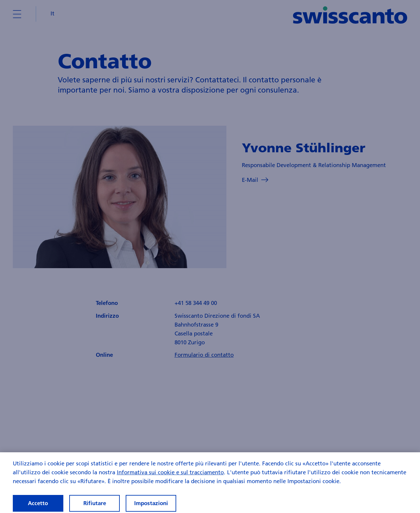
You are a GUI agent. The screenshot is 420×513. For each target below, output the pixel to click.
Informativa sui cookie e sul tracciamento (170, 476)
